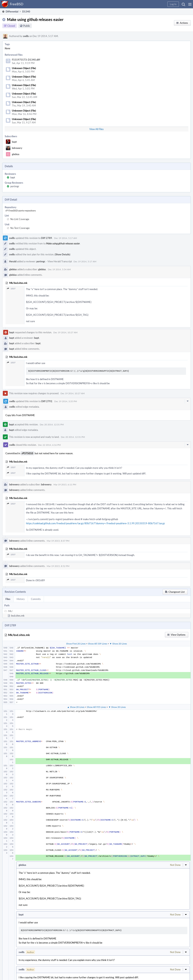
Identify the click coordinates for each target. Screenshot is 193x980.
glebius (16, 154)
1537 (11, 289)
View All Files (96, 129)
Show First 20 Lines (76, 644)
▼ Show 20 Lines (118, 644)
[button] (190, 4)
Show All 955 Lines (96, 707)
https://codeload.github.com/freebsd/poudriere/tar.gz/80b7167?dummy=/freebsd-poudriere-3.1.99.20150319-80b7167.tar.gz (95, 523)
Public (27, 26)
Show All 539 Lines (98, 644)
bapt (14, 142)
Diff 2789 (47, 238)
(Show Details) (62, 254)
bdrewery (17, 148)
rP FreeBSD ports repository (21, 211)
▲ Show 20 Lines (76, 707)
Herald (13, 261)
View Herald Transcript (60, 261)
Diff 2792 (47, 401)
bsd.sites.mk (18, 616)
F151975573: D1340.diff (26, 60)
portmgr (15, 186)
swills (26, 36)
